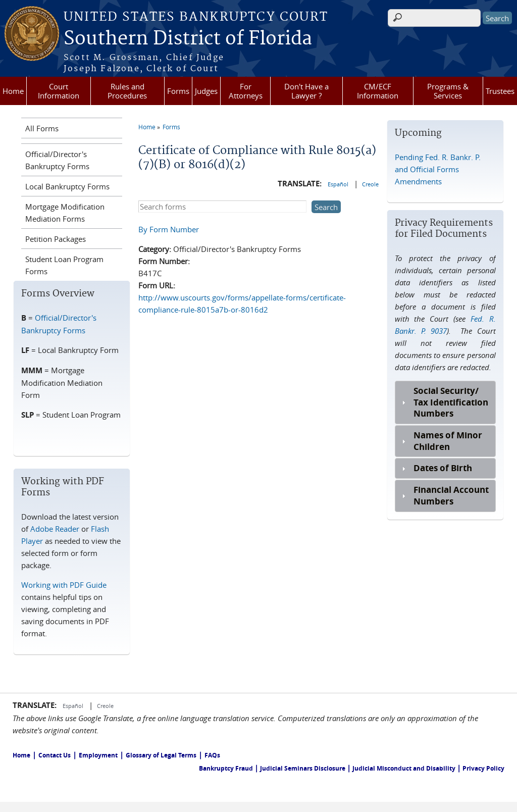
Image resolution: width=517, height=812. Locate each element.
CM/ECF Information (378, 91)
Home (13, 91)
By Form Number (169, 229)
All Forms (42, 128)
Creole (370, 184)
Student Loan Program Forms (64, 265)
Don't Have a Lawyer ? (306, 91)
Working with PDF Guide (64, 585)
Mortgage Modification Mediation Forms (65, 213)
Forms (178, 91)
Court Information (59, 91)
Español (339, 184)
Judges (206, 91)
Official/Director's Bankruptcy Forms (57, 160)
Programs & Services (448, 91)
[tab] (445, 402)
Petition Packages (56, 239)
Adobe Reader (55, 529)
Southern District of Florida (188, 39)
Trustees (500, 91)
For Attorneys (246, 91)
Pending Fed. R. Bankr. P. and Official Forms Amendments (438, 169)
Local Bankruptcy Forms (67, 186)
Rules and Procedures (127, 91)
